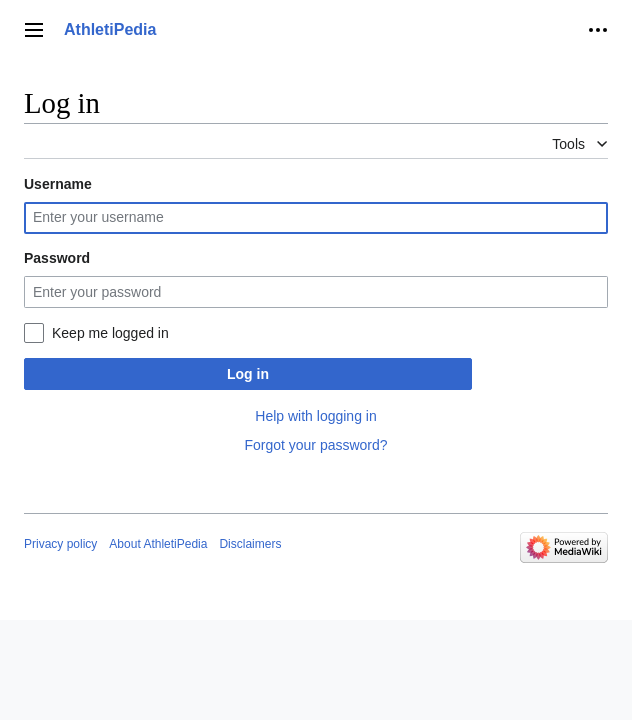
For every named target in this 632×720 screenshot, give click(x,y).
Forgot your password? (315, 445)
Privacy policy (60, 544)
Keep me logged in (110, 333)
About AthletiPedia (158, 544)
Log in (248, 374)
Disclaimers (250, 544)
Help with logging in (315, 416)
